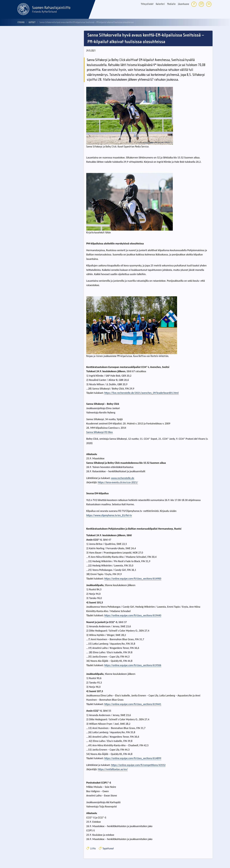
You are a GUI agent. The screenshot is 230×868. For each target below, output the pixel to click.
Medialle (171, 4)
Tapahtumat (106, 849)
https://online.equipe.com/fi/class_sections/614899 (133, 758)
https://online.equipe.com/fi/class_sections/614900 (133, 578)
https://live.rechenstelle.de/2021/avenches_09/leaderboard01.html (141, 393)
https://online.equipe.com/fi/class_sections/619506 (133, 665)
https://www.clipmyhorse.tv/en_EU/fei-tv (109, 515)
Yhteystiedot (147, 4)
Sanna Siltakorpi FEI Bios (99, 432)
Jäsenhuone (184, 4)
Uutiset (32, 22)
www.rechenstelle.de (123, 478)
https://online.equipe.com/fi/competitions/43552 (138, 765)
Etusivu (21, 22)
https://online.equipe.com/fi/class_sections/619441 (133, 704)
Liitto (91, 849)
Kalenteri (160, 4)
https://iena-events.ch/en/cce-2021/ (118, 482)
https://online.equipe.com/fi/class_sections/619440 (133, 615)
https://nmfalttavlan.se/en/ (113, 769)
